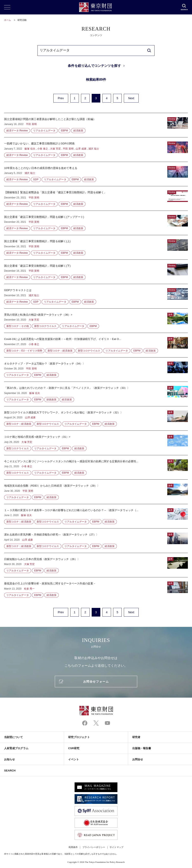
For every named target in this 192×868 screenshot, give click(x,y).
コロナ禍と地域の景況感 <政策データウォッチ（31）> (96, 443)
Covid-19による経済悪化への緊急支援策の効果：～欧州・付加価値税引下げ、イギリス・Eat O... (96, 345)
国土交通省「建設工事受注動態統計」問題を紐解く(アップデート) (96, 223)
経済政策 (78, 131)
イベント (74, 759)
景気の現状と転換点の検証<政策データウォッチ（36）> (96, 321)
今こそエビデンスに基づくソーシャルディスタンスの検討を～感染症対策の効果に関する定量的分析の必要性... (96, 467)
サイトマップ (116, 847)
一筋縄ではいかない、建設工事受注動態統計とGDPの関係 (96, 150)
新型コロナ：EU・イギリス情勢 (24, 351)
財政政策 (52, 400)
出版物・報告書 (142, 748)
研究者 (136, 737)
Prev (61, 98)
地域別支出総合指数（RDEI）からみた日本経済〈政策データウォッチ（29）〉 (96, 492)
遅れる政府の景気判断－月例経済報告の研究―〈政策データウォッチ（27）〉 (96, 541)
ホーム (8, 20)
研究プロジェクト (79, 737)
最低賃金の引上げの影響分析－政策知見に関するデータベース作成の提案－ (96, 587)
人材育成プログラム (16, 748)
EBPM (64, 131)
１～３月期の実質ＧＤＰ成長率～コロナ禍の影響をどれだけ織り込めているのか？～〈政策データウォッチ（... (96, 516)
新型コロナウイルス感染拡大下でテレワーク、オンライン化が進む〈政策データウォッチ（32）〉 (96, 419)
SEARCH (10, 771)
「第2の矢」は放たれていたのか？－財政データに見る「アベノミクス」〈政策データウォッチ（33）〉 (96, 394)
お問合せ (138, 759)
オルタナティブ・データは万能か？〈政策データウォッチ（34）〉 (96, 370)
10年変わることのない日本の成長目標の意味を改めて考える (96, 174)
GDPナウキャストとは (96, 296)
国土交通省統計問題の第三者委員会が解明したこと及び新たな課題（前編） (96, 125)
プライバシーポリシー (94, 847)
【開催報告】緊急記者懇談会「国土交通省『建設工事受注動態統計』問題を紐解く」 (96, 198)
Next (131, 98)
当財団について (14, 737)
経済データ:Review (17, 131)
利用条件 (73, 847)
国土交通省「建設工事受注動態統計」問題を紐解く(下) (96, 272)
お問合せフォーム (96, 682)
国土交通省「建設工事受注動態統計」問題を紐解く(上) (96, 247)
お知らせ (9, 759)
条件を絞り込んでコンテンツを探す (94, 66)
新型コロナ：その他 (18, 326)
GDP (36, 179)
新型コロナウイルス (45, 326)
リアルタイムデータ (44, 131)
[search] (149, 51)
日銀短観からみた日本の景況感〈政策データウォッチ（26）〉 (96, 565)
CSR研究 (74, 748)
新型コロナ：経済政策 (60, 351)
